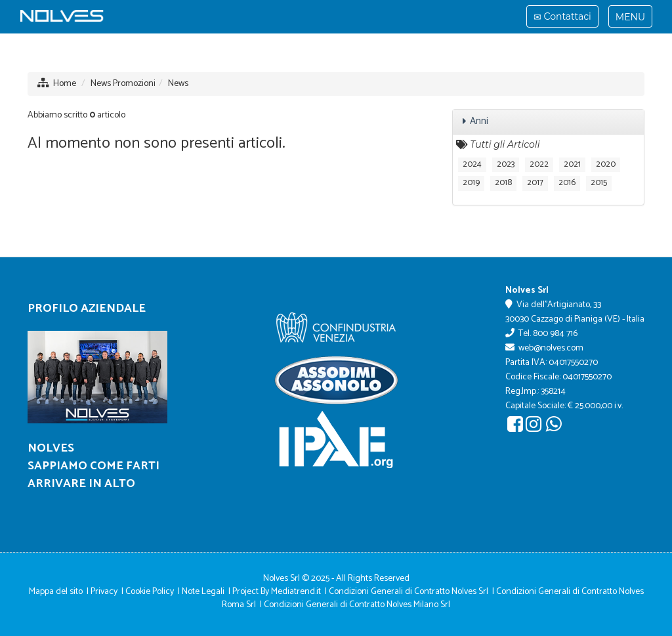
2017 (535, 183)
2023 (506, 164)
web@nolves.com (551, 348)
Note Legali (203, 592)
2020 (606, 164)
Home (65, 84)
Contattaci (562, 18)
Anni (479, 121)
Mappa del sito (56, 592)
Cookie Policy (150, 592)
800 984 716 (555, 334)
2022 (539, 164)
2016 (567, 183)
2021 (572, 164)
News (178, 84)
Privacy (104, 592)
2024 (472, 164)
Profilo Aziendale (87, 308)
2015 (599, 183)
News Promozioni (123, 84)
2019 (471, 183)
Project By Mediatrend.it (277, 592)
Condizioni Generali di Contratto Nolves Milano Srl (357, 605)
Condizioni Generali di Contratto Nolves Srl (409, 592)
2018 (503, 183)
